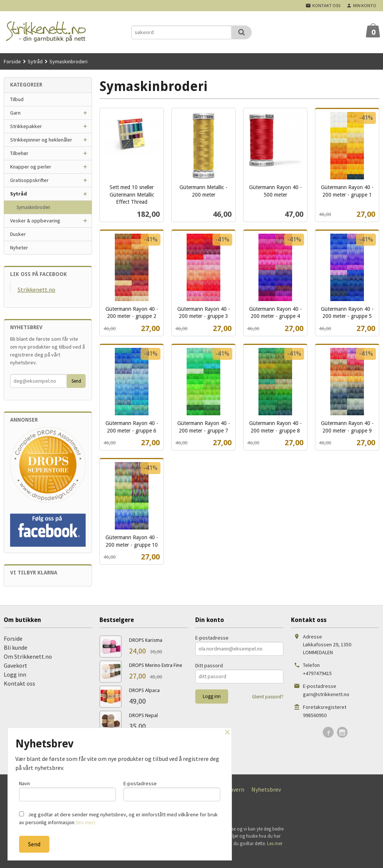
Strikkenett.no (36, 289)
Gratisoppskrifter (29, 180)
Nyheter (19, 248)
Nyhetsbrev (266, 789)
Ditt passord (209, 665)
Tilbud (17, 99)
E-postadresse (212, 638)
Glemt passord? (268, 697)
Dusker (18, 234)
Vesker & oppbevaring (35, 221)
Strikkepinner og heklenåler (41, 140)
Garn (15, 113)
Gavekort (16, 665)
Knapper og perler (31, 167)
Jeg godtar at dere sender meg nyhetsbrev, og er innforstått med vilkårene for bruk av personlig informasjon (118, 818)
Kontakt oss (19, 683)
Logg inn (15, 674)
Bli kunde (16, 647)
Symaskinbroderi (33, 207)
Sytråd (19, 194)
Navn (68, 791)
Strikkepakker (26, 126)
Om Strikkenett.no (28, 656)
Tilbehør (19, 153)
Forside (12, 61)
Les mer (275, 843)
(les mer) (85, 822)
